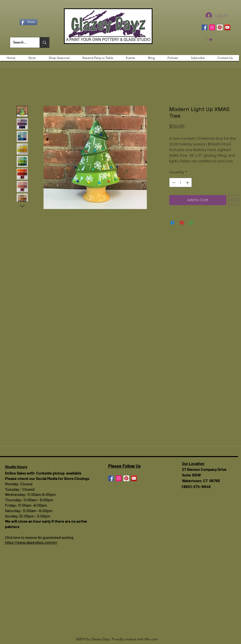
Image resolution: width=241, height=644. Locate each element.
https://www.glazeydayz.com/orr (31, 542)
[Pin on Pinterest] (182, 223)
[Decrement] (173, 183)
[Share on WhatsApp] (191, 223)
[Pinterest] (220, 27)
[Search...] (21, 42)
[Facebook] (204, 27)
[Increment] (188, 183)
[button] (210, 40)
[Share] (28, 22)
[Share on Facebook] (172, 223)
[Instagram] (212, 27)
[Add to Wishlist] (233, 200)
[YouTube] (227, 27)
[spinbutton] (181, 183)
